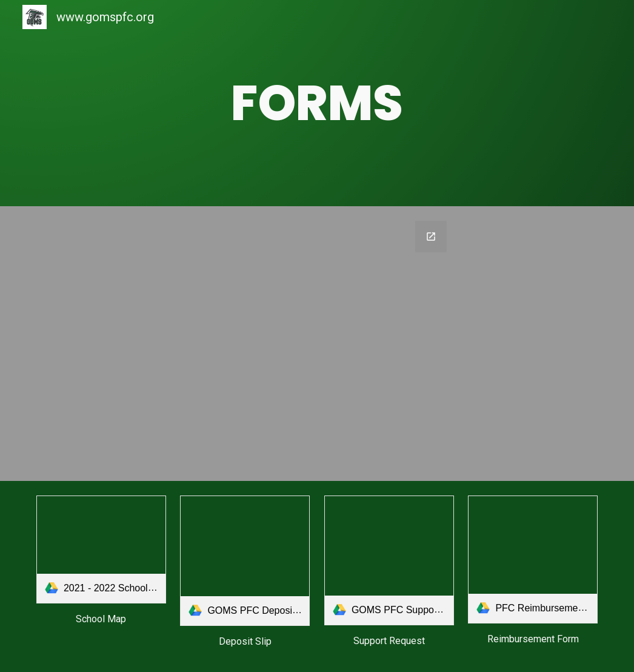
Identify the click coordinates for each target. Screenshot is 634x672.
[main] (317, 103)
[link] (101, 549)
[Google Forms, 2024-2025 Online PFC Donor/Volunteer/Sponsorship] (317, 344)
